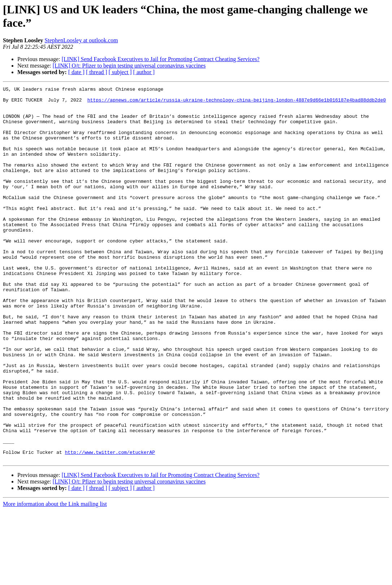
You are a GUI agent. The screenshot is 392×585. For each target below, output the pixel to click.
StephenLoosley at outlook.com (81, 40)
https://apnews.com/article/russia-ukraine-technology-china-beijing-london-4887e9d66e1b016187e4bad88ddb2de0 (237, 103)
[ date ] (76, 72)
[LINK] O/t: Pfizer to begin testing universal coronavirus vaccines (129, 66)
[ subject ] (120, 72)
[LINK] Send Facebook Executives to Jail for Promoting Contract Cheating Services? (161, 59)
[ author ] (144, 72)
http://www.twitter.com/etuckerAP (110, 526)
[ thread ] (97, 72)
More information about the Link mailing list (55, 579)
